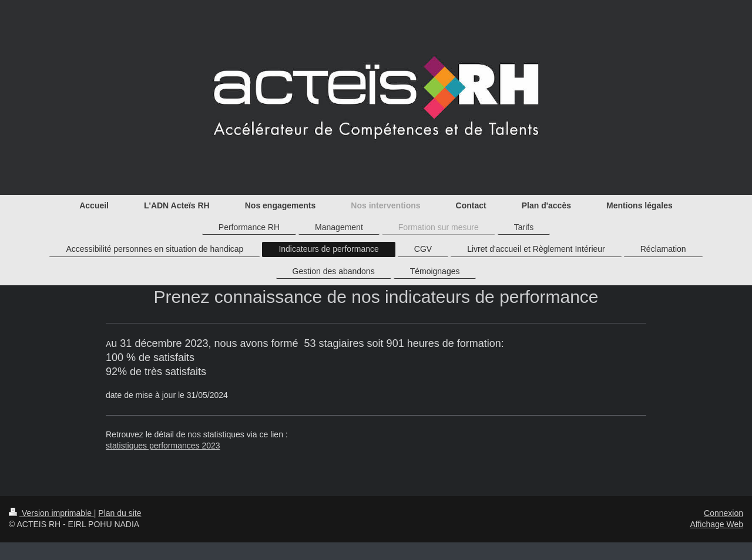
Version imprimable (51, 513)
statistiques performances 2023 (163, 446)
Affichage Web (716, 524)
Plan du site (120, 513)
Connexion (724, 513)
